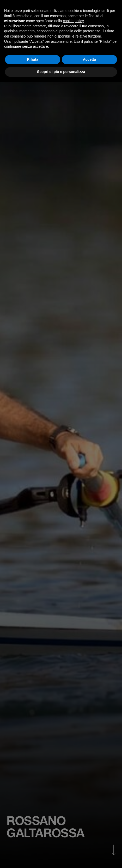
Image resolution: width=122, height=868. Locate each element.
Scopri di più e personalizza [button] (61, 72)
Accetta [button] (90, 59)
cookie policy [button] (73, 21)
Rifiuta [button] (33, 59)
